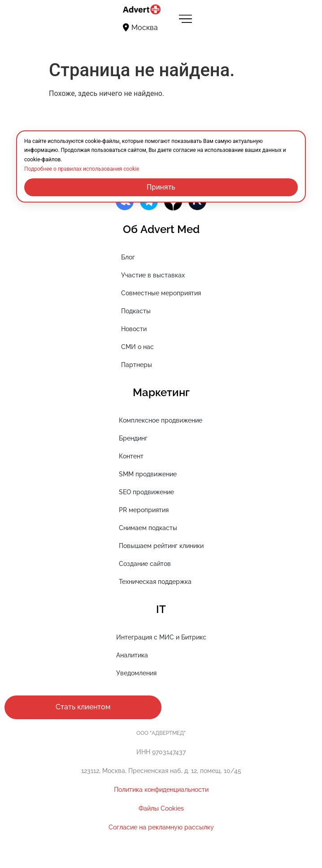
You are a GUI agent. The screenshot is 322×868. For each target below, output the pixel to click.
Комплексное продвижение (161, 420)
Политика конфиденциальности (161, 790)
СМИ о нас (137, 347)
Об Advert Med (161, 229)
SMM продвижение (148, 474)
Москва (140, 28)
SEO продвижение (146, 492)
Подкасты (136, 311)
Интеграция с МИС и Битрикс (161, 637)
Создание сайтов (145, 564)
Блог (128, 257)
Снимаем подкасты (148, 528)
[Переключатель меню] (185, 19)
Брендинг (133, 438)
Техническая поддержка (155, 582)
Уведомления (136, 673)
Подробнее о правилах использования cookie (82, 169)
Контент (131, 456)
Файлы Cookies (161, 808)
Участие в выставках (153, 275)
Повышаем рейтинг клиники (161, 546)
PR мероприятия (144, 510)
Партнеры (137, 365)
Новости (134, 329)
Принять (161, 187)
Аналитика (132, 655)
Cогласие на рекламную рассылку (161, 827)
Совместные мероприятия (161, 293)
